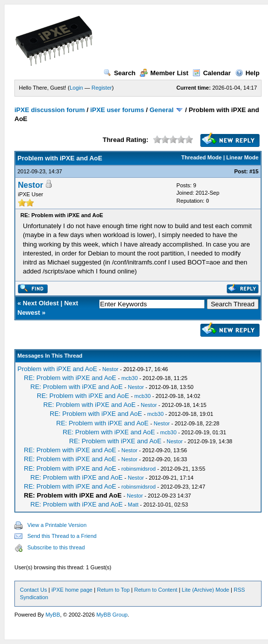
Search (119, 73)
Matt (133, 505)
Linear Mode (242, 157)
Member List (164, 73)
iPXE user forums (117, 110)
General (162, 110)
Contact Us (33, 590)
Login (76, 88)
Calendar (212, 73)
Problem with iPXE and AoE (57, 369)
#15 (254, 171)
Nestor (31, 185)
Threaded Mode (202, 157)
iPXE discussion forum (50, 110)
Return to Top (113, 590)
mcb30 (130, 378)
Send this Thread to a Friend (62, 536)
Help (247, 73)
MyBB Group (112, 615)
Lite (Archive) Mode (206, 590)
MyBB (52, 615)
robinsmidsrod (138, 469)
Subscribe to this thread (56, 547)
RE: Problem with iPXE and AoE (70, 378)
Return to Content (156, 590)
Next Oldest (41, 303)
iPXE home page (72, 590)
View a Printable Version (57, 525)
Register (102, 88)
